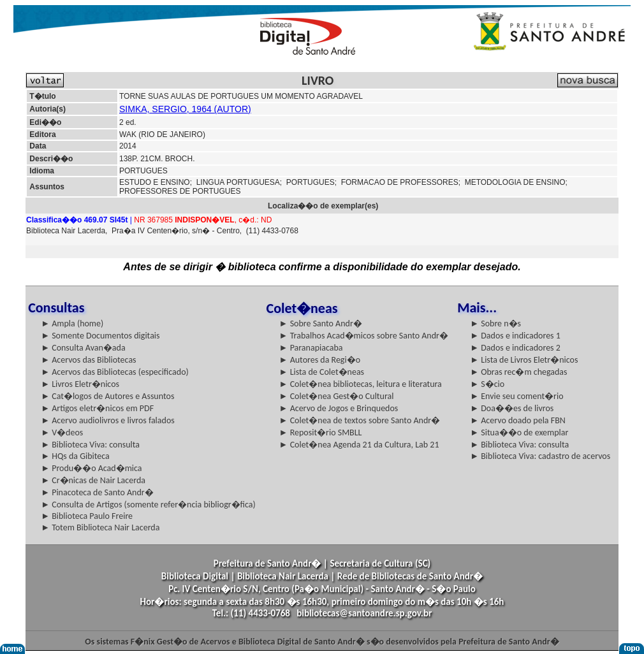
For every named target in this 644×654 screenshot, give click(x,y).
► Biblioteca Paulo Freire (87, 516)
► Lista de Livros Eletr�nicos (524, 360)
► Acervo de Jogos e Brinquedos (339, 408)
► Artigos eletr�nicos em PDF (97, 408)
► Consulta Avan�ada (83, 348)
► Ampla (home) (72, 323)
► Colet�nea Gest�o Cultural (337, 396)
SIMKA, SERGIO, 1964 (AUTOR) (185, 109)
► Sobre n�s (495, 323)
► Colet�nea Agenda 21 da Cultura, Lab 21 (359, 445)
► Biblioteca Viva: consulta (90, 445)
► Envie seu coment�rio (516, 396)
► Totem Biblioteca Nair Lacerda (100, 527)
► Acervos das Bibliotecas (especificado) (115, 372)
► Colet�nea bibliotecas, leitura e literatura (361, 384)
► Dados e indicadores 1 (515, 336)
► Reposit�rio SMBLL (321, 432)
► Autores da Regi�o (320, 360)
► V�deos (62, 432)
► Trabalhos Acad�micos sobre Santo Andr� (364, 336)
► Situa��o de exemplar (519, 432)
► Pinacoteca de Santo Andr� (97, 492)
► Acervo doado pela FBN (518, 420)
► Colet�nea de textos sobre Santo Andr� (360, 420)
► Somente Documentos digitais (100, 336)
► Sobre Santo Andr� (321, 323)
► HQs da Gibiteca (75, 456)
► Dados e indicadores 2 (515, 348)
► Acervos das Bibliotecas (88, 360)
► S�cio (487, 384)
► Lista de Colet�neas (322, 372)
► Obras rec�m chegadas (518, 372)
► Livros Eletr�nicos (80, 384)
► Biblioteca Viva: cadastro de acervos (540, 456)
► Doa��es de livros (512, 408)
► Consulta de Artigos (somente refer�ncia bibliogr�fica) (148, 505)
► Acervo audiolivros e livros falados (108, 420)
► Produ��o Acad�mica (91, 468)
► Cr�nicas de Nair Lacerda (93, 480)
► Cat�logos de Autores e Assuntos (107, 396)
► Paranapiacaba (311, 348)
